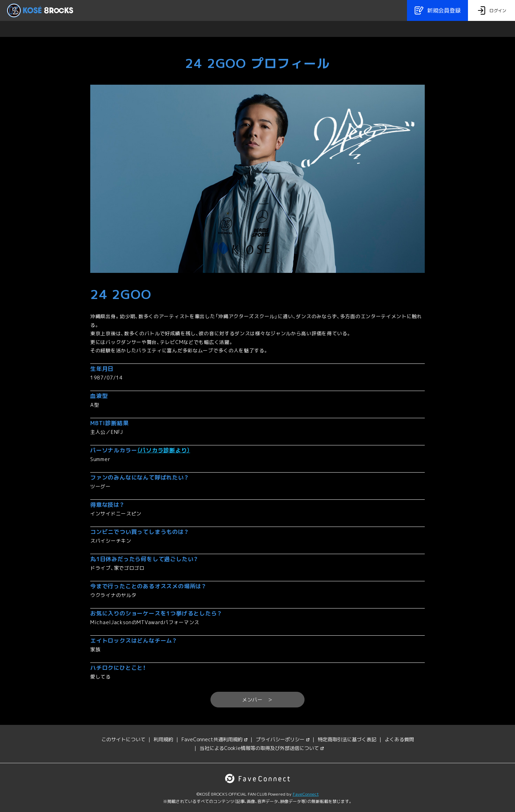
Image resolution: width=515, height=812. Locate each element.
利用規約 (163, 739)
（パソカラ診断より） (163, 450)
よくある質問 (399, 739)
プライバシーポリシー (283, 739)
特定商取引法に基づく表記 (347, 739)
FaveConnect (306, 794)
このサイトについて (123, 739)
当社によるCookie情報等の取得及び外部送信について (262, 748)
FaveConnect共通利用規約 (214, 739)
